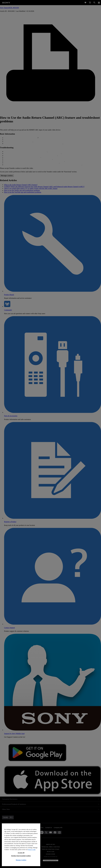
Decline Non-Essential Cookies (21, 860)
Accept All (21, 857)
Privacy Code (32, 854)
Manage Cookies (21, 865)
